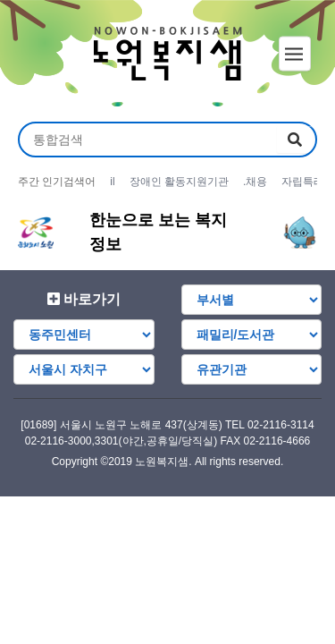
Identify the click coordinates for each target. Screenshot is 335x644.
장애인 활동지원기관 (179, 182)
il (112, 182)
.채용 (255, 182)
